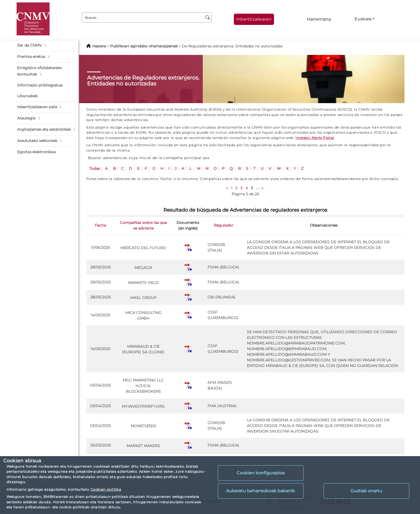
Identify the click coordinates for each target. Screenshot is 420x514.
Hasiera (99, 46)
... (257, 188)
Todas (95, 168)
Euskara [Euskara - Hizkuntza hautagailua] (363, 19)
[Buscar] (208, 17)
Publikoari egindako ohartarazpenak (144, 46)
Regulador (224, 225)
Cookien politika (106, 489)
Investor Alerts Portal (315, 138)
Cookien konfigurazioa (260, 473)
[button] (45, 46)
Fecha (100, 225)
